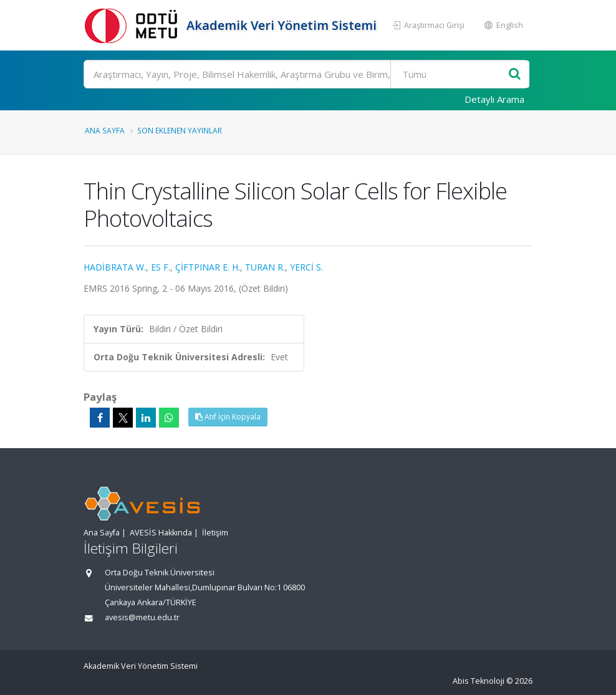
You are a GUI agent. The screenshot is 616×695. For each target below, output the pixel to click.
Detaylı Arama (494, 99)
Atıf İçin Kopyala (228, 417)
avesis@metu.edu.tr (142, 617)
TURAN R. (265, 267)
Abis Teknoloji (479, 681)
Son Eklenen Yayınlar (180, 130)
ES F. (161, 267)
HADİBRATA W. (115, 267)
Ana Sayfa (105, 130)
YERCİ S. (306, 267)
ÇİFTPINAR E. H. (208, 267)
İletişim (215, 533)
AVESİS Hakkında (161, 533)
